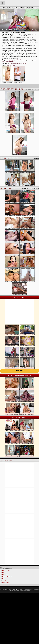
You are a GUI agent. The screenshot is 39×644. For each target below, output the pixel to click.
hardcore (7, 62)
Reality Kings (7, 8)
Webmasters (6, 583)
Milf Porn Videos (7, 571)
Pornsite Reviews (7, 577)
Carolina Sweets (14, 63)
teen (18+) (30, 60)
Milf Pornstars (6, 575)
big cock (19, 60)
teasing (8, 60)
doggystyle (13, 60)
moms (12, 62)
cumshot (24, 60)
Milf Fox (19, 3)
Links (4, 579)
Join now (20, 371)
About (4, 581)
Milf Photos (5, 573)
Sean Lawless (23, 63)
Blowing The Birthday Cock (21, 32)
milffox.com (14, 589)
